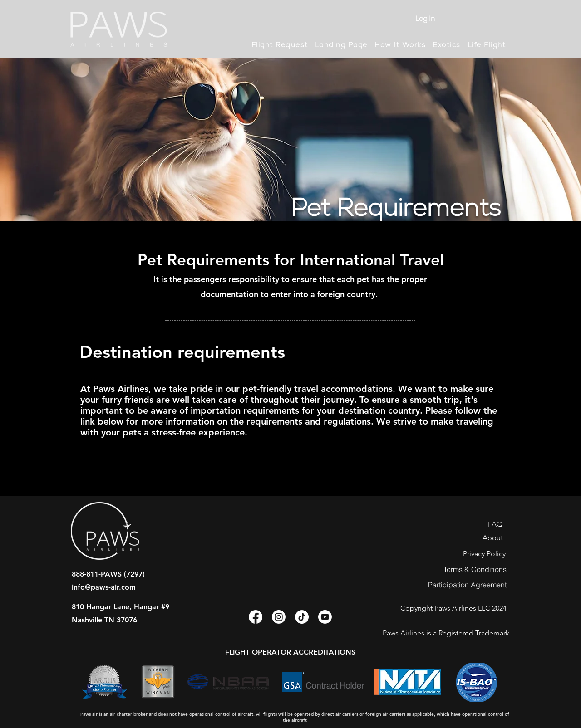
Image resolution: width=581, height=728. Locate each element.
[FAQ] (495, 524)
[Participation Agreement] (467, 585)
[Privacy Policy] (484, 553)
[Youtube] (325, 617)
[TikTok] (302, 617)
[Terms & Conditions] (475, 569)
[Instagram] (279, 617)
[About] (493, 537)
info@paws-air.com (104, 587)
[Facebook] (256, 617)
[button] (400, 45)
